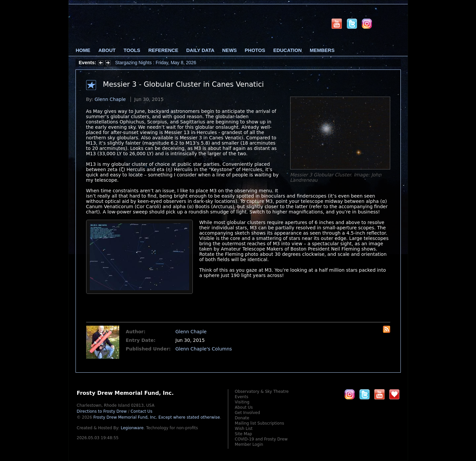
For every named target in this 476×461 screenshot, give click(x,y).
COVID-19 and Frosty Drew (261, 439)
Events (242, 397)
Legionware (132, 428)
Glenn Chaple (110, 99)
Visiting (242, 402)
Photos (255, 50)
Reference (163, 50)
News (230, 50)
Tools (132, 50)
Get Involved (247, 413)
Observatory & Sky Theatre (262, 392)
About (107, 50)
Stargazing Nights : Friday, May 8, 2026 (156, 63)
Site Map (243, 434)
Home (83, 50)
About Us (244, 407)
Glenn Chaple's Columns (204, 349)
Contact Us (141, 411)
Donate (242, 418)
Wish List (244, 429)
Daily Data (200, 50)
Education (288, 50)
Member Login (249, 444)
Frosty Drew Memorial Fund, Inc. (157, 417)
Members (322, 50)
